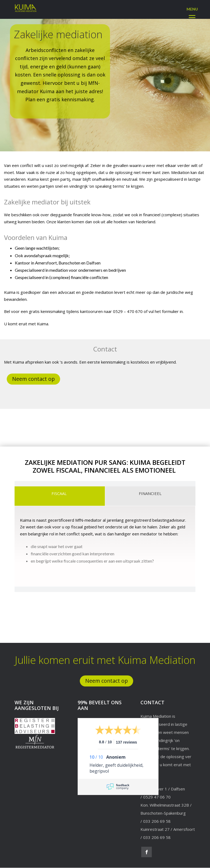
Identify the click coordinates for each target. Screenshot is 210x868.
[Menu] (192, 11)
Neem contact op (34, 379)
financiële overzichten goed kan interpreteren (73, 554)
